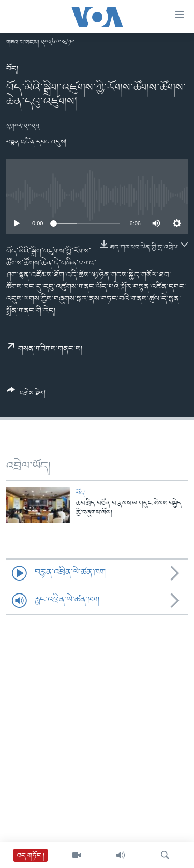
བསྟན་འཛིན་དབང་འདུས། (36, 142)
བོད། (12, 69)
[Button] (26, 395)
